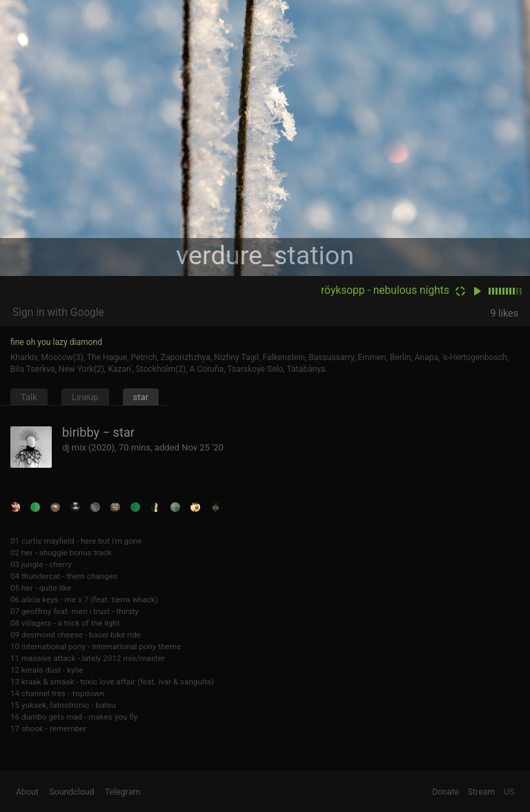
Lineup (85, 397)
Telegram (122, 792)
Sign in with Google (58, 313)
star (141, 397)
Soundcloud (71, 792)
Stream (482, 792)
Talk (29, 397)
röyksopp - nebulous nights (385, 290)
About (27, 792)
